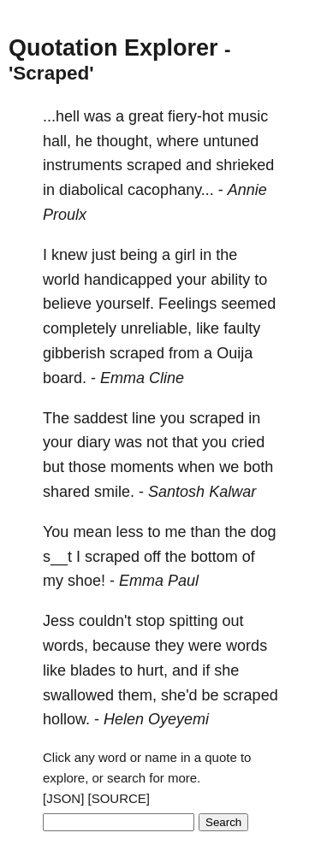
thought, (125, 141)
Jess (59, 621)
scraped (154, 165)
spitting (194, 621)
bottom (214, 557)
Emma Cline (142, 378)
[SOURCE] (119, 798)
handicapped (128, 280)
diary (94, 442)
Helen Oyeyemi (156, 719)
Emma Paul (159, 581)
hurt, (152, 670)
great (146, 116)
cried (248, 442)
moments (142, 467)
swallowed (78, 695)
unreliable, (156, 328)
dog (264, 532)
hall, (57, 141)
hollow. (66, 719)
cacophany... (171, 190)
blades (93, 670)
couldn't (105, 621)
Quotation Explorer (113, 48)
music (248, 116)
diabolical (91, 190)
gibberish (74, 353)
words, (65, 646)
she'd (179, 695)
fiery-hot (196, 116)
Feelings (187, 304)
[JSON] (63, 798)
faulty (242, 328)
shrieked (245, 165)
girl (185, 255)
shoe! (86, 581)
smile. (114, 492)
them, (137, 695)
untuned (231, 141)
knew (69, 255)
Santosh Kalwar (202, 492)
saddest (101, 418)
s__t (57, 557)
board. (65, 378)
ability (230, 280)
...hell (61, 116)
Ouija (235, 353)
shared (66, 492)
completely (80, 328)
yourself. (125, 304)
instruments (83, 165)
